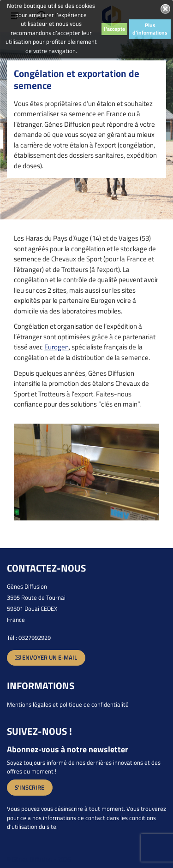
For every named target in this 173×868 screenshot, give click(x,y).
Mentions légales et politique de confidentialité (68, 704)
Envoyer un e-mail (46, 658)
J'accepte (114, 29)
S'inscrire (30, 787)
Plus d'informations (150, 29)
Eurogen (57, 347)
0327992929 (35, 638)
